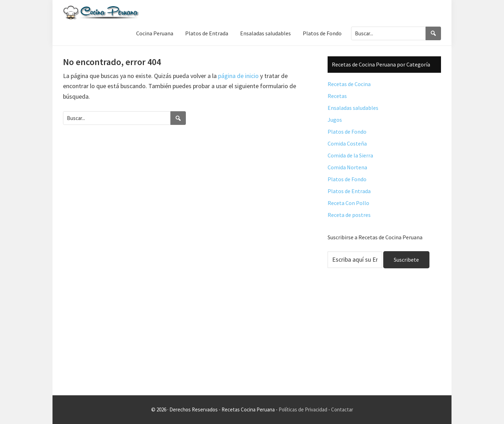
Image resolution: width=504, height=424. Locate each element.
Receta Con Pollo (348, 203)
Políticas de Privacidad (303, 409)
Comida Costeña (347, 143)
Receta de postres (349, 215)
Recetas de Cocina (349, 84)
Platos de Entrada (349, 191)
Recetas (337, 96)
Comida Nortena (347, 167)
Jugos (335, 120)
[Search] (433, 33)
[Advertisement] (384, 337)
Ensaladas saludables (353, 108)
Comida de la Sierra (350, 155)
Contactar (342, 409)
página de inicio (238, 76)
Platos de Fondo (347, 132)
